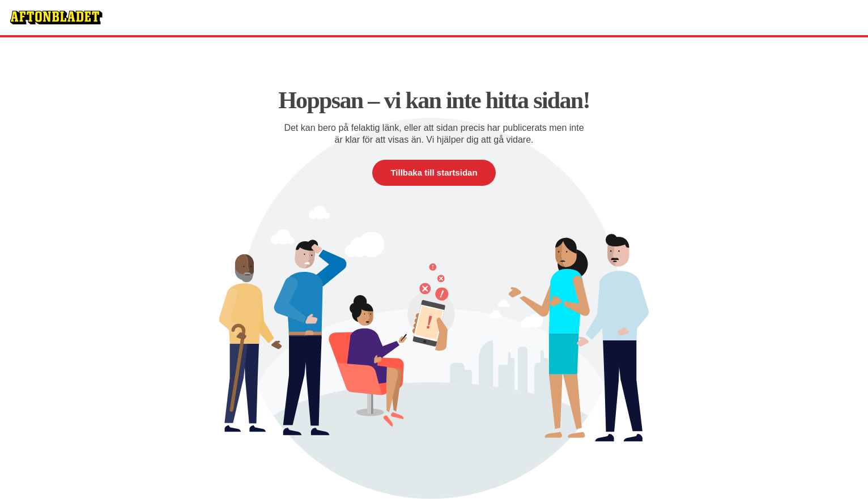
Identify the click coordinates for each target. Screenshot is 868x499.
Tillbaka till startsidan (434, 172)
